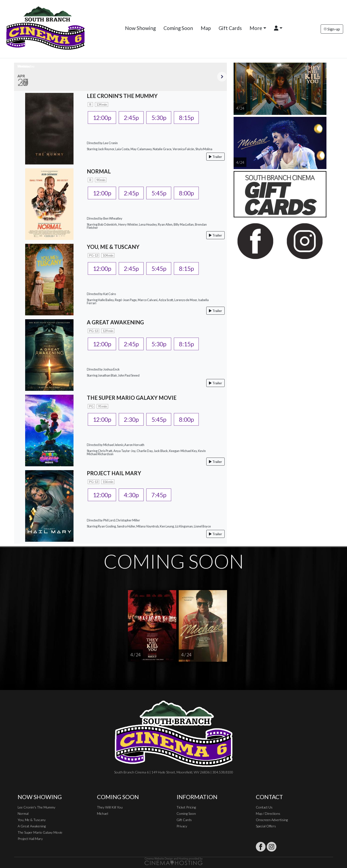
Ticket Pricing (186, 807)
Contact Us (264, 807)
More (256, 28)
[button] (278, 28)
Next (222, 77)
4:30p (131, 495)
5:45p (159, 193)
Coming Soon (178, 28)
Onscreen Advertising (272, 820)
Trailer (215, 157)
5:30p (159, 118)
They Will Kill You (110, 807)
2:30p (131, 419)
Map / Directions (268, 813)
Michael (103, 813)
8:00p (186, 193)
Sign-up (332, 29)
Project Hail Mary (30, 839)
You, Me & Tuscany (32, 820)
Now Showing (140, 28)
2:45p (131, 118)
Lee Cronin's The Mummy (37, 807)
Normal (23, 813)
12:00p (102, 118)
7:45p (159, 495)
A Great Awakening (32, 826)
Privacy (182, 826)
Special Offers (266, 826)
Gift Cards (230, 28)
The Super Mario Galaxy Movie (40, 832)
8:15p (186, 118)
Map (206, 28)
